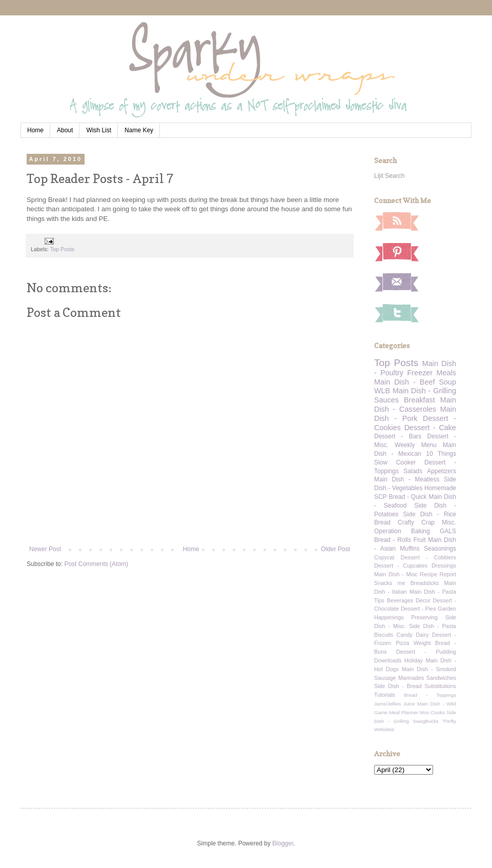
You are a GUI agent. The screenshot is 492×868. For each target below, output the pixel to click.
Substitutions (440, 686)
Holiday (414, 660)
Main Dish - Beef (404, 382)
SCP (381, 497)
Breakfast (419, 400)
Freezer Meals (432, 373)
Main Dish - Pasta (433, 592)
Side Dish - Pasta (433, 626)
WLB (382, 391)
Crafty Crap (416, 522)
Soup (447, 382)
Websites (384, 729)
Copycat (384, 557)
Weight (422, 643)
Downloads (388, 660)
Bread (382, 522)
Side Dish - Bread (398, 686)
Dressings (444, 566)
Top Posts (62, 249)
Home (35, 130)
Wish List (99, 130)
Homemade (440, 488)
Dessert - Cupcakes (401, 566)
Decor (423, 600)
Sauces (386, 400)
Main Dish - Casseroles (415, 405)
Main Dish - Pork (415, 414)
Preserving (424, 617)
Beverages (400, 600)
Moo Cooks (432, 712)
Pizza (402, 643)
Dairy (422, 635)
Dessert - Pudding (426, 652)
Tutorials (385, 695)
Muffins (409, 549)
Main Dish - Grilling (424, 391)
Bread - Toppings (430, 695)
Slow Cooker (395, 462)
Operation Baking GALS (415, 531)
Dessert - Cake (430, 428)
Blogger (283, 843)
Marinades (411, 678)
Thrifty (449, 721)
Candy (405, 635)
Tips (379, 600)
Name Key (139, 130)
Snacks (383, 583)
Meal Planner (404, 712)
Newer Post (45, 549)
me (402, 583)
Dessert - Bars (398, 436)
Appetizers (442, 471)
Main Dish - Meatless (407, 479)
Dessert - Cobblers (428, 557)
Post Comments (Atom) (96, 564)
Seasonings (440, 549)
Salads (413, 471)
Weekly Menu (415, 445)
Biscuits (384, 635)
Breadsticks (425, 583)
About (65, 130)
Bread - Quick (407, 497)
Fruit (420, 540)
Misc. (449, 522)
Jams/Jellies (387, 704)
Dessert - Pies (418, 609)
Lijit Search (389, 176)
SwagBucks (425, 721)
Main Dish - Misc (396, 574)
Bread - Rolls (393, 540)
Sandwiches (441, 678)
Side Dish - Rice (430, 514)
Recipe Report (438, 574)
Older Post (335, 549)
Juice (409, 704)
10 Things (441, 454)
